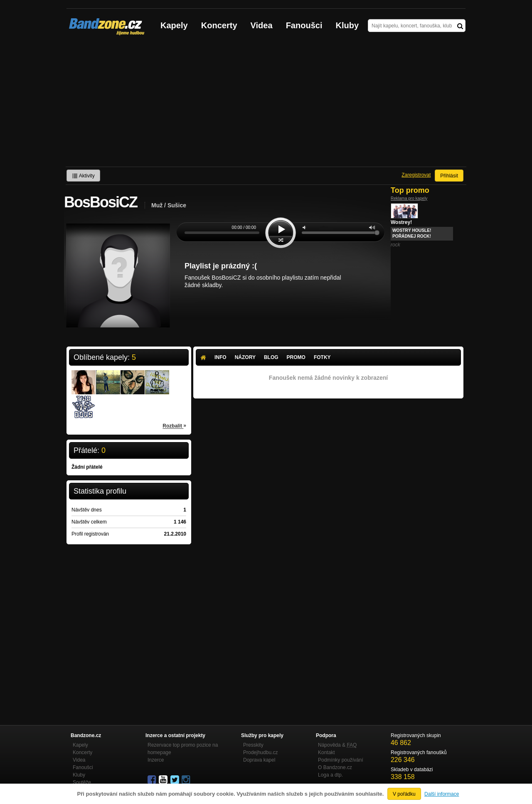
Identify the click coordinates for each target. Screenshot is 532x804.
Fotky (322, 357)
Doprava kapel (259, 760)
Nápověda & (337, 745)
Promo (296, 357)
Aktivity (83, 176)
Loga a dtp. (330, 775)
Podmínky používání (341, 760)
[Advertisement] (266, 104)
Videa (262, 25)
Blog (271, 357)
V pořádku (404, 794)
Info (220, 357)
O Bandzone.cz (335, 767)
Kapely (174, 25)
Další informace (442, 794)
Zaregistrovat (416, 175)
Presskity (253, 745)
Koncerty (219, 25)
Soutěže (82, 782)
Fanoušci (304, 25)
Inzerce (156, 760)
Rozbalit (174, 425)
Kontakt (326, 752)
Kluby (347, 25)
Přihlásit (449, 176)
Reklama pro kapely (409, 198)
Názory (245, 357)
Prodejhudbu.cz (260, 752)
